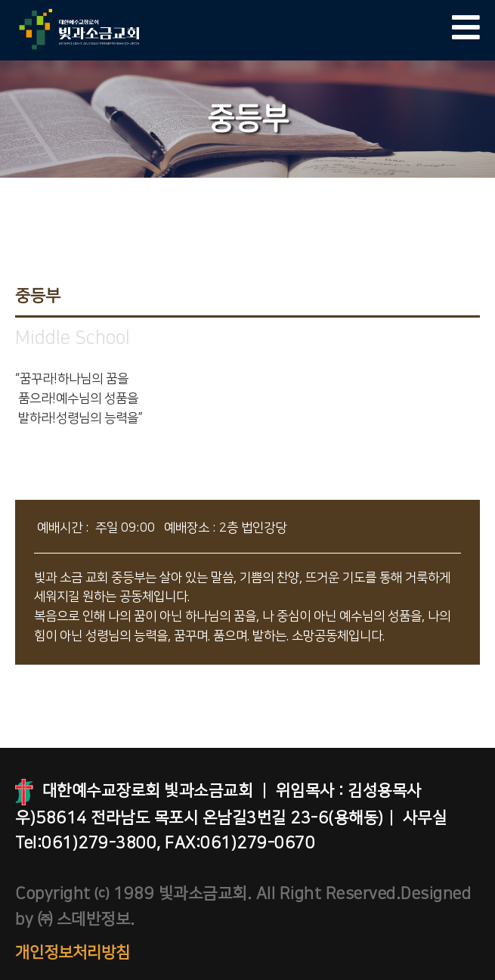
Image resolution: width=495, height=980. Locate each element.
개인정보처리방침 (73, 952)
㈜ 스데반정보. (84, 919)
